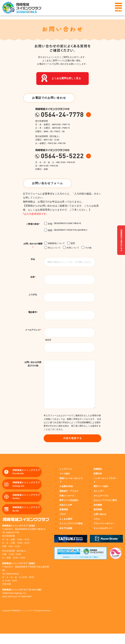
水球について (71, 249)
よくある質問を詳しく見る (66, 79)
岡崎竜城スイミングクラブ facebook (27, 481)
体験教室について (54, 244)
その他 (86, 249)
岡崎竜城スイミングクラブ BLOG (27, 519)
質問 (71, 244)
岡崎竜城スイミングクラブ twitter (27, 507)
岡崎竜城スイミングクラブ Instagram (27, 494)
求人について (52, 249)
